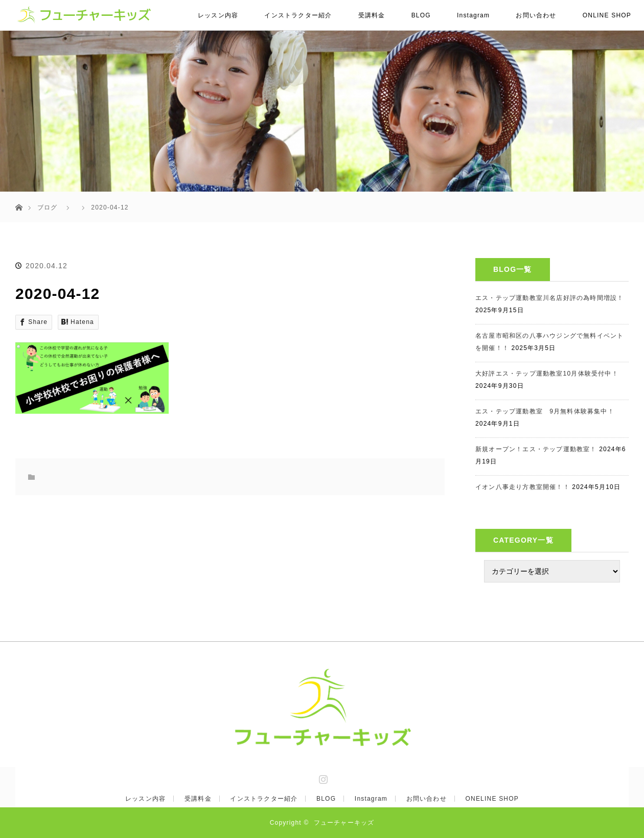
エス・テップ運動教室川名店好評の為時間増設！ (549, 298)
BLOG (421, 15)
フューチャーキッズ (344, 823)
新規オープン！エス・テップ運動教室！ (536, 449)
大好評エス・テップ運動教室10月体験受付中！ (547, 374)
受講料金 (372, 15)
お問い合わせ (536, 15)
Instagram (473, 15)
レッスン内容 (218, 15)
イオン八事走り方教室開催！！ (523, 487)
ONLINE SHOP (607, 15)
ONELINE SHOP (492, 799)
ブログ (48, 207)
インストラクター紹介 (298, 15)
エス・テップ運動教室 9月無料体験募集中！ (545, 411)
